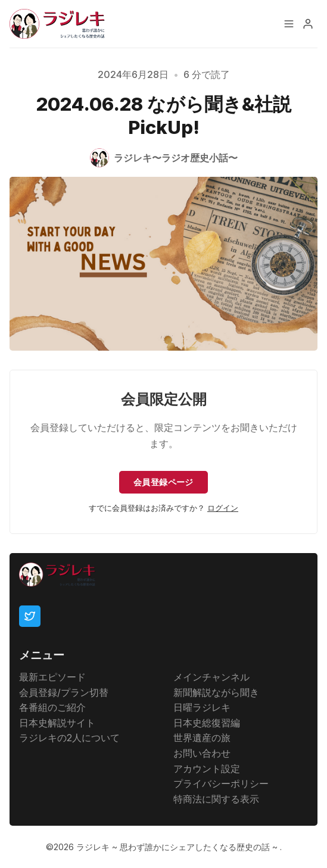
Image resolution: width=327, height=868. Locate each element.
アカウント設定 (207, 769)
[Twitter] (30, 616)
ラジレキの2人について (69, 738)
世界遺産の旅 (202, 738)
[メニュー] (289, 24)
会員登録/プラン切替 (64, 692)
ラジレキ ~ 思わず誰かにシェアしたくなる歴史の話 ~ (178, 847)
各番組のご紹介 (52, 707)
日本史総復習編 (207, 723)
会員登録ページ (163, 482)
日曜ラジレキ (202, 707)
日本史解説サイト (57, 723)
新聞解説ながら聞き (216, 692)
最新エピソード (52, 677)
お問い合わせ (202, 753)
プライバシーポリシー (221, 783)
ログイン (223, 508)
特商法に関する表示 (216, 799)
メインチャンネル (211, 677)
